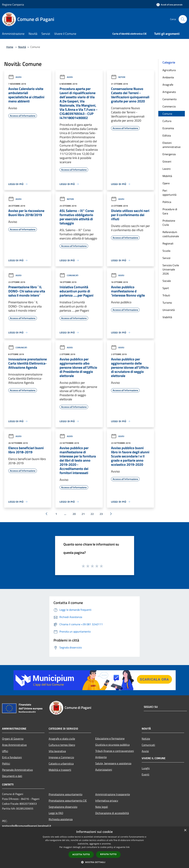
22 (92, 514)
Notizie (118, 77)
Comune (167, 114)
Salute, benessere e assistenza (113, 763)
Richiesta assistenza (61, 819)
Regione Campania (13, 4)
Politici (6, 764)
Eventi (146, 774)
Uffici (5, 751)
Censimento (170, 99)
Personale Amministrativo (17, 770)
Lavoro (166, 169)
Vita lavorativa (57, 751)
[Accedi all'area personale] (169, 5)
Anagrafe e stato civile (62, 739)
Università (169, 310)
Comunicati (69, 275)
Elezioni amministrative (172, 145)
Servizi (166, 258)
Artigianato (169, 92)
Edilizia (167, 135)
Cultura (167, 121)
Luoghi (146, 768)
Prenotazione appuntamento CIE (68, 801)
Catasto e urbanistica (61, 764)
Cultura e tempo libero (62, 745)
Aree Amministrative (14, 745)
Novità (22, 47)
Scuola (166, 251)
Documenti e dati (12, 776)
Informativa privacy (107, 801)
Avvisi (15, 77)
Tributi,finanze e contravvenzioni (115, 751)
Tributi (166, 295)
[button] (95, 862)
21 (83, 514)
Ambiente (168, 77)
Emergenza (169, 154)
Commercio (169, 106)
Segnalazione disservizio (63, 807)
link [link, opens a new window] (128, 847)
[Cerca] (183, 19)
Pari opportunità (169, 193)
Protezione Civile (169, 223)
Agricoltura (169, 70)
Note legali (102, 807)
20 (74, 514)
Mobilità (167, 176)
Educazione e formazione (110, 738)
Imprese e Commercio (61, 757)
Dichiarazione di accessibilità (112, 813)
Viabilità (167, 317)
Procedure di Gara (170, 211)
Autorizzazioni (104, 770)
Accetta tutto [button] (81, 854)
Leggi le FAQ (56, 813)
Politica (167, 202)
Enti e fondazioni (12, 757)
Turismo (167, 303)
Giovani (167, 161)
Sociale (167, 281)
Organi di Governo (13, 739)
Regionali (168, 243)
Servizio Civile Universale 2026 (171, 269)
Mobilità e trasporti (60, 770)
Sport (166, 288)
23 (101, 514)
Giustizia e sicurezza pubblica (112, 745)
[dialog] (94, 847)
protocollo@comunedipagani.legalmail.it (27, 826)
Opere (166, 183)
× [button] (185, 830)
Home (10, 47)
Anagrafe (168, 85)
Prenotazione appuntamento (65, 794)
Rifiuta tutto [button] (108, 854)
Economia (168, 128)
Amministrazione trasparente (113, 794)
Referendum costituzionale (171, 234)
